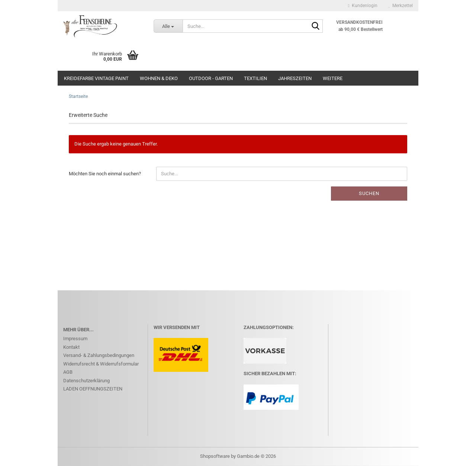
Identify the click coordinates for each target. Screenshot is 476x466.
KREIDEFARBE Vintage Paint (96, 78)
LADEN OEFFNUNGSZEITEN (93, 389)
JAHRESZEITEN (295, 78)
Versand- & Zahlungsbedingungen (99, 355)
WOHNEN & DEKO (159, 78)
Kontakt (71, 347)
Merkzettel (401, 6)
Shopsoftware (215, 456)
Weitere (333, 78)
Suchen (369, 193)
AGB (68, 372)
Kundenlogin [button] (363, 6)
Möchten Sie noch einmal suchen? (105, 174)
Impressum (75, 339)
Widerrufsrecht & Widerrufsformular (101, 364)
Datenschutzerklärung (86, 381)
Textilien (255, 78)
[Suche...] (168, 26)
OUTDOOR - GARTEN (211, 78)
